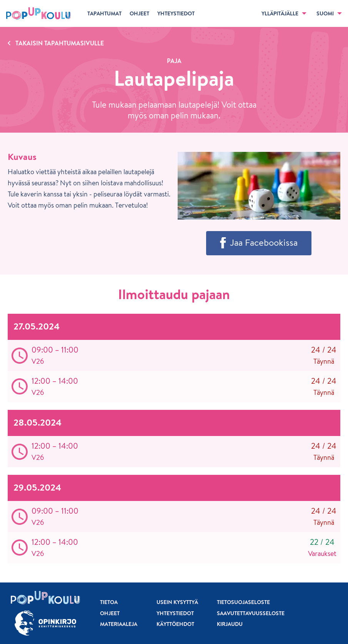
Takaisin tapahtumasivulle (60, 43)
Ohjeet (110, 613)
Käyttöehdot (175, 624)
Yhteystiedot (175, 613)
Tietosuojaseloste (243, 602)
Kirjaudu (230, 624)
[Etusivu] (38, 13)
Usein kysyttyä (177, 602)
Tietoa (109, 602)
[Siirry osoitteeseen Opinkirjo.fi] (45, 623)
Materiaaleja (119, 624)
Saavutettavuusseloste (251, 613)
